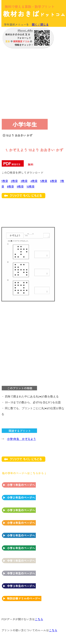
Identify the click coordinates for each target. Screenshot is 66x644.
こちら (39, 619)
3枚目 (24, 181)
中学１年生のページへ (21, 561)
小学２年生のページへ (21, 497)
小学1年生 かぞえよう (21, 439)
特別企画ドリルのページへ (24, 598)
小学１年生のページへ (21, 485)
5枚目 (44, 181)
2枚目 (14, 181)
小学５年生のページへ (21, 535)
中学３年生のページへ (21, 586)
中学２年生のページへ (21, 573)
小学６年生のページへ (21, 548)
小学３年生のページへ (21, 510)
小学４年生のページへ (21, 523)
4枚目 (34, 181)
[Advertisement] (33, 83)
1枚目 (5, 181)
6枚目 (54, 181)
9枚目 (20, 186)
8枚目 (10, 186)
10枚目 (31, 186)
